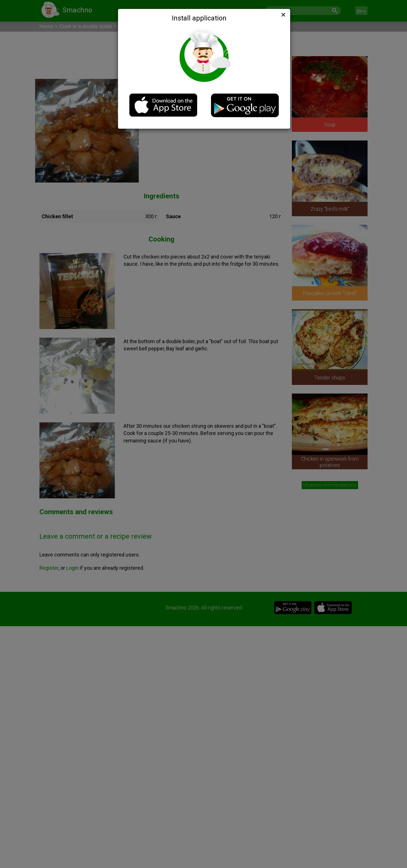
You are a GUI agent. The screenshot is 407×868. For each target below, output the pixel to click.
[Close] (283, 15)
